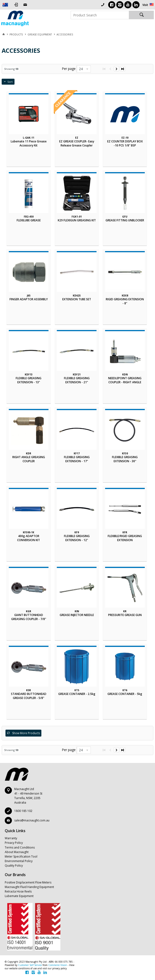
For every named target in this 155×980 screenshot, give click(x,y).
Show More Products (26, 733)
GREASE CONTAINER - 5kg (125, 694)
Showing (11, 69)
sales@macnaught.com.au (32, 820)
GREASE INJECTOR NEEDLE (77, 615)
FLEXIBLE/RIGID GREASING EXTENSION (125, 538)
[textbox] (100, 15)
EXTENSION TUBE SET (77, 299)
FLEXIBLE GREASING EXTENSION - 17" (77, 459)
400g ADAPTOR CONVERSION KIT (29, 538)
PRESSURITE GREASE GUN (125, 615)
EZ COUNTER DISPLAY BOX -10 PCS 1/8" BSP (125, 143)
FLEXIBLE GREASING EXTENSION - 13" (29, 380)
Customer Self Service (30, 965)
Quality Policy (14, 866)
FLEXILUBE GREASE (29, 220)
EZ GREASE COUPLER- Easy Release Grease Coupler (77, 143)
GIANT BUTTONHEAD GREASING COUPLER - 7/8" (29, 617)
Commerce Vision (58, 965)
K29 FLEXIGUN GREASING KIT (77, 220)
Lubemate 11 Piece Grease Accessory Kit (29, 143)
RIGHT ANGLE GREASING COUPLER (29, 459)
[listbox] (84, 69)
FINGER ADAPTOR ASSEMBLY (29, 299)
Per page (69, 69)
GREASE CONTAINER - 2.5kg (77, 694)
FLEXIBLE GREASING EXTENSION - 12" (77, 538)
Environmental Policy (19, 861)
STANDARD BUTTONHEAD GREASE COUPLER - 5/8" (29, 696)
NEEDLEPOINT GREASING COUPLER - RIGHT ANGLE (125, 380)
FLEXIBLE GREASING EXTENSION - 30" (125, 459)
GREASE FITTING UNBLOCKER (125, 220)
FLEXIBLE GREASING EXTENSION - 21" (77, 380)
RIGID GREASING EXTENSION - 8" (125, 301)
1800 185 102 (23, 811)
